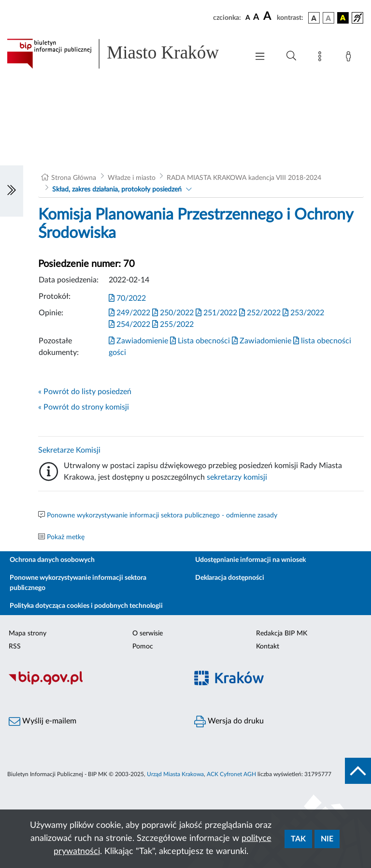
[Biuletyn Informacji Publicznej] (93, 683)
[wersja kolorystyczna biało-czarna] (328, 18)
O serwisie (148, 633)
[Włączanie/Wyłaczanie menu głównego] (260, 57)
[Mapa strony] (322, 58)
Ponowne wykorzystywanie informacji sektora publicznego (78, 583)
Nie (327, 839)
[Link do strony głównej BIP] (123, 54)
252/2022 (260, 313)
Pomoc (143, 647)
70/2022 (127, 298)
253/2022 (303, 313)
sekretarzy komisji (237, 477)
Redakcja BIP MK (282, 633)
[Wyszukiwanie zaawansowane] (291, 56)
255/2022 (173, 324)
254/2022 (129, 324)
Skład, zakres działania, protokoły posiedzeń (117, 190)
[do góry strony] (358, 771)
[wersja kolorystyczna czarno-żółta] (343, 18)
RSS (15, 647)
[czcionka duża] (269, 16)
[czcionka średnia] (256, 18)
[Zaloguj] (350, 58)
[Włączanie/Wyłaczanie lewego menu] (12, 191)
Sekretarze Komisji (69, 450)
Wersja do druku (229, 721)
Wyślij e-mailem (43, 721)
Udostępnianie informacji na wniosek (250, 560)
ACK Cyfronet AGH (231, 774)
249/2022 (129, 313)
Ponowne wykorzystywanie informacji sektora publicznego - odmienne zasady (162, 515)
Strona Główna (74, 178)
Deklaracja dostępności (230, 578)
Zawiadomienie (138, 341)
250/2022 (173, 313)
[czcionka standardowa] (248, 17)
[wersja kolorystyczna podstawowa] (314, 18)
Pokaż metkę (66, 537)
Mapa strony (28, 633)
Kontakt (268, 647)
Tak (298, 839)
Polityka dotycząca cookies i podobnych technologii (86, 606)
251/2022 (216, 313)
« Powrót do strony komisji (84, 407)
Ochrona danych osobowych (52, 560)
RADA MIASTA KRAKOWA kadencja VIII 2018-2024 (244, 178)
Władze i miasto (132, 178)
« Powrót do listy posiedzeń (85, 392)
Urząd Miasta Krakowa (175, 774)
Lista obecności (200, 341)
